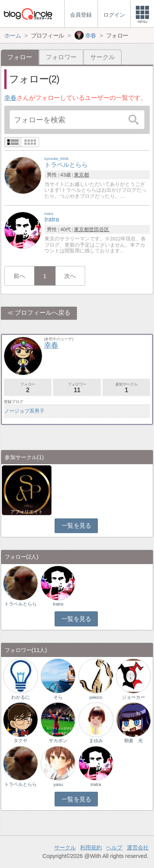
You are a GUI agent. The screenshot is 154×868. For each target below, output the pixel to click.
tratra (58, 604)
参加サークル (127, 388)
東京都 (81, 175)
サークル (103, 57)
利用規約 (91, 847)
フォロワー (61, 57)
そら (58, 697)
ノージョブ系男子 (24, 411)
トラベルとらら (21, 604)
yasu (58, 784)
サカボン (58, 741)
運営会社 (138, 847)
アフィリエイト (27, 512)
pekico (96, 697)
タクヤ (21, 741)
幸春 (10, 98)
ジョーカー (133, 697)
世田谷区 (99, 229)
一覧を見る (76, 526)
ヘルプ (114, 847)
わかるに (21, 697)
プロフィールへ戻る (43, 313)
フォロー (28, 388)
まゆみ (96, 741)
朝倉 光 (133, 741)
